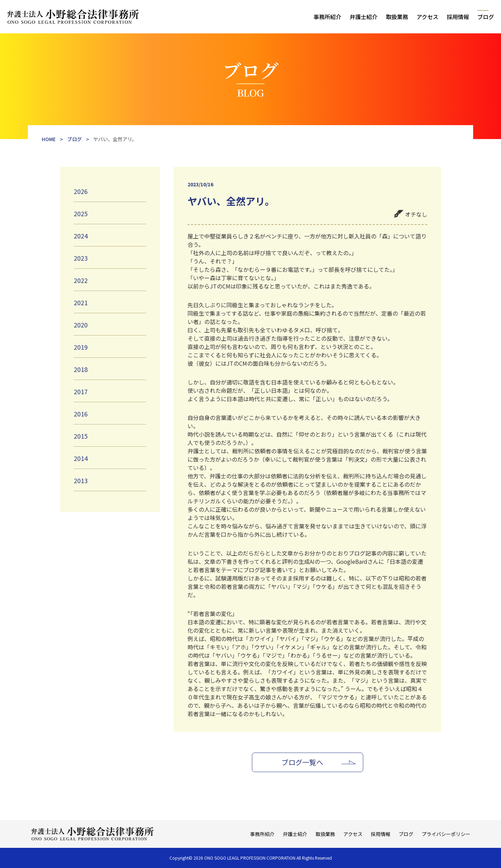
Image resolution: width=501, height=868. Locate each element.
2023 (81, 258)
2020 (81, 325)
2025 (81, 213)
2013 (81, 480)
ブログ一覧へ (302, 762)
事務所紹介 (327, 17)
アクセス (427, 17)
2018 (81, 369)
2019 (81, 347)
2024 (81, 236)
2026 (81, 191)
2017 (81, 391)
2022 (81, 280)
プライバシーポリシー (446, 834)
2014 (81, 458)
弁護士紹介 (364, 17)
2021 (81, 302)
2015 (81, 436)
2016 (81, 414)
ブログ (486, 17)
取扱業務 (397, 17)
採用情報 (458, 17)
